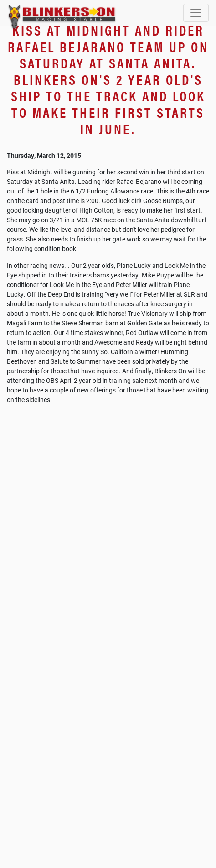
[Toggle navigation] (196, 13)
